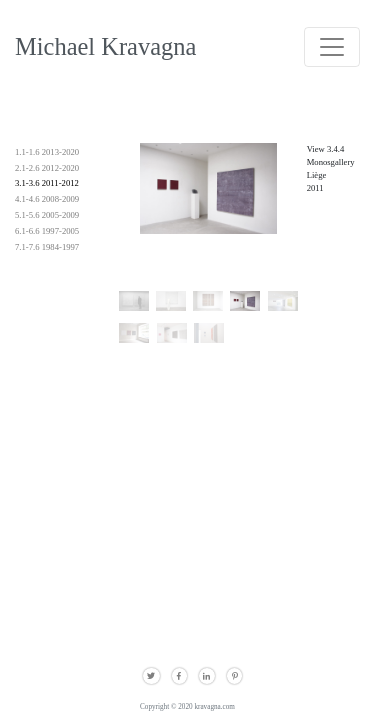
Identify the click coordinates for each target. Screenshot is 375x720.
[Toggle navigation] (332, 47)
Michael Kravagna (105, 46)
